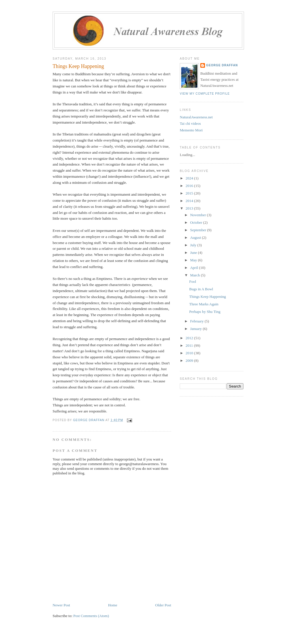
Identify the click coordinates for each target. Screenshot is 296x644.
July (194, 245)
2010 (190, 353)
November (199, 215)
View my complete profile (205, 94)
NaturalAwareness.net (196, 117)
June (194, 253)
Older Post (163, 605)
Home (113, 605)
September (199, 230)
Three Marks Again (204, 304)
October (197, 222)
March (196, 275)
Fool (193, 281)
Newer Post (61, 605)
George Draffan (222, 65)
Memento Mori (191, 130)
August (196, 237)
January (197, 329)
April (195, 268)
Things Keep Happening (207, 297)
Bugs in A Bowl (201, 289)
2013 (190, 208)
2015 (190, 193)
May (194, 260)
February (197, 321)
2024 (190, 178)
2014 (190, 201)
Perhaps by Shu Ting (205, 312)
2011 (190, 345)
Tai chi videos (190, 123)
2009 (190, 360)
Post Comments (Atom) (91, 616)
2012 (190, 338)
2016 (190, 186)
